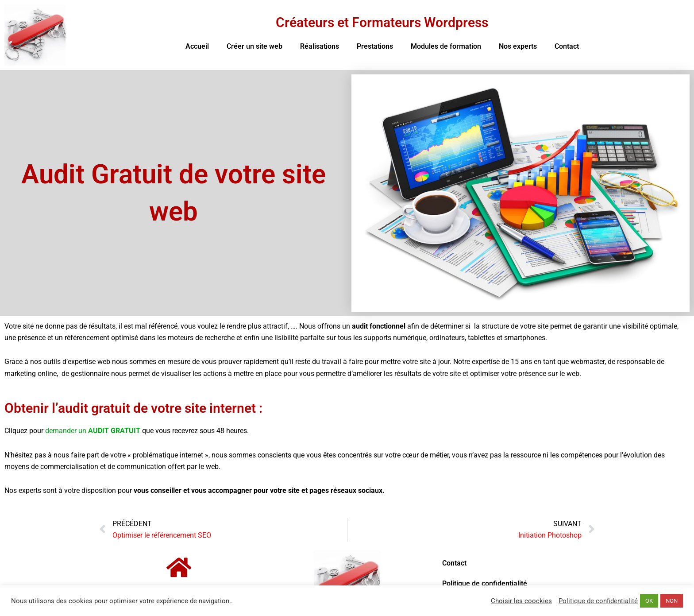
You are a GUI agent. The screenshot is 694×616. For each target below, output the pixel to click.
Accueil (197, 46)
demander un (67, 431)
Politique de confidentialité (485, 583)
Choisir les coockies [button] (521, 601)
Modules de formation (446, 46)
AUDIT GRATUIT (114, 431)
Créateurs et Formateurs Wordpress (382, 22)
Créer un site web (254, 46)
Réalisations (320, 46)
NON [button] (672, 601)
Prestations (375, 46)
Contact (567, 46)
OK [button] (649, 601)
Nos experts (518, 46)
